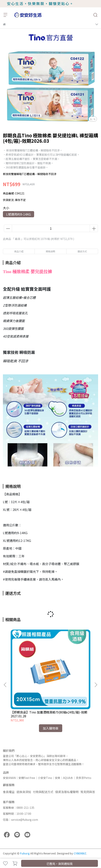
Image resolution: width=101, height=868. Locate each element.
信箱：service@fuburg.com (20, 820)
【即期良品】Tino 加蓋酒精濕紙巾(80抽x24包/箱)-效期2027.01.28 (49, 714)
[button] (96, 685)
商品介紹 (19, 251)
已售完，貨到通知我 (60, 864)
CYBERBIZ (80, 853)
